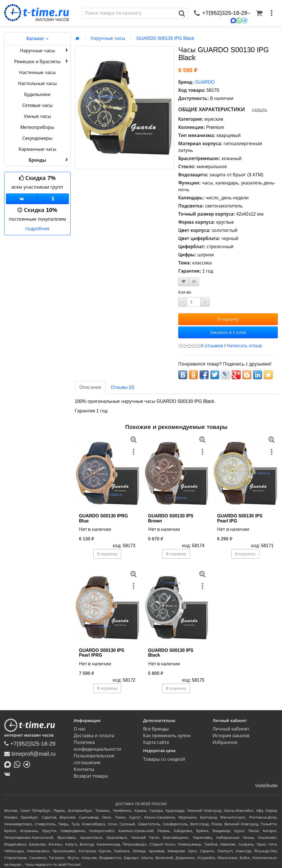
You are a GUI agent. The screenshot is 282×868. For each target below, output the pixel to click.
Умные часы (37, 116)
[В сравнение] (194, 282)
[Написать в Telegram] (28, 764)
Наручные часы (45, 50)
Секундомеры (37, 138)
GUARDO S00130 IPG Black (165, 38)
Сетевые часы (37, 105)
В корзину (228, 319)
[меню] (272, 13)
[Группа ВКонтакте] (22, 199)
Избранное (225, 742)
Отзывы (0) (123, 387)
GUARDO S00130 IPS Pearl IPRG (102, 653)
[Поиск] (129, 13)
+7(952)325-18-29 (30, 744)
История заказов (231, 736)
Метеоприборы (37, 127)
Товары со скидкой (164, 759)
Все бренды (156, 729)
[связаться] (222, 13)
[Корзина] (259, 13)
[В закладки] (184, 282)
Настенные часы (37, 73)
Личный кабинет (231, 729)
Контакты (84, 769)
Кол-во (185, 292)
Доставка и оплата (94, 736)
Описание (90, 387)
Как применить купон (167, 736)
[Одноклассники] (53, 199)
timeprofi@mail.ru (30, 754)
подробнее (37, 229)
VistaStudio (266, 786)
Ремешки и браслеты (41, 61)
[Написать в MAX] (9, 764)
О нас (80, 729)
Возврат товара (91, 776)
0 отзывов (212, 346)
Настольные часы (37, 84)
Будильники (37, 94)
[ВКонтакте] (9, 774)
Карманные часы (37, 149)
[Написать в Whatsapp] (19, 764)
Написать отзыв (244, 346)
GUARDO (205, 82)
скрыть (260, 110)
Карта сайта (156, 742)
